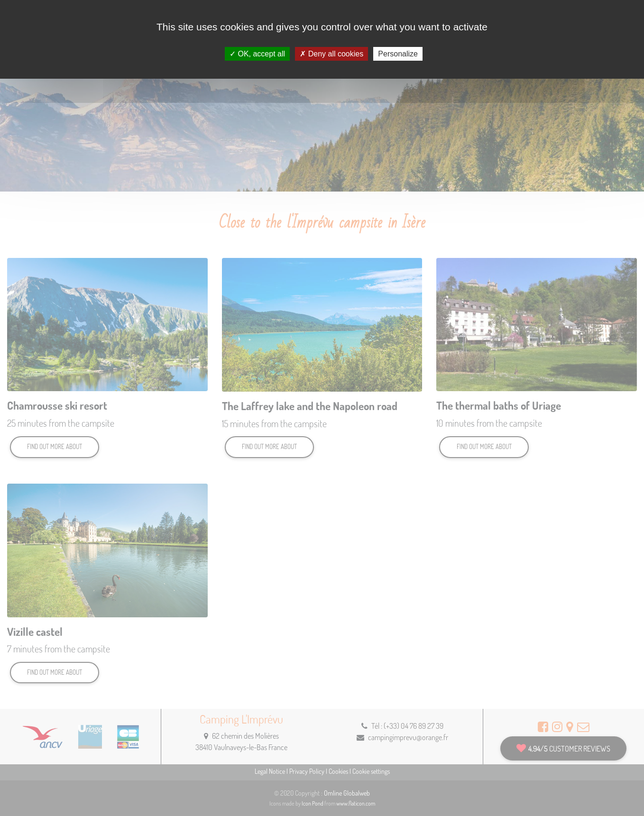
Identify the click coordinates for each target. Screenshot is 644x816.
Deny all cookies (331, 54)
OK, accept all (257, 54)
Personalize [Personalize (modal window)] (398, 54)
